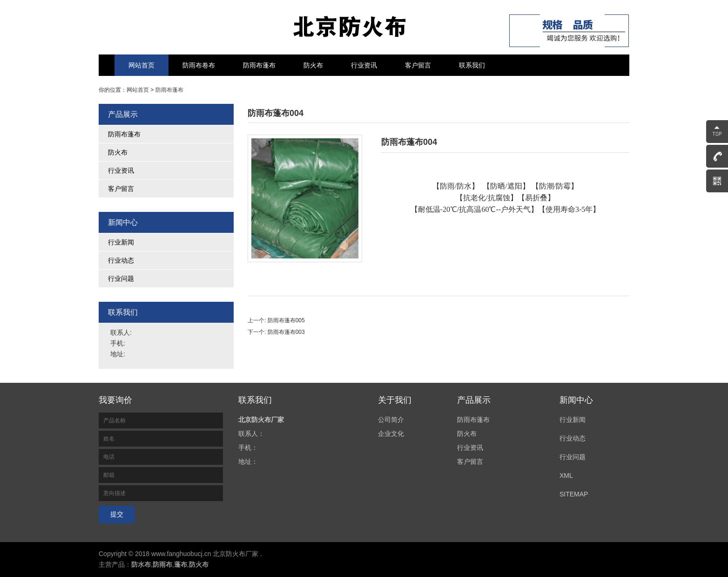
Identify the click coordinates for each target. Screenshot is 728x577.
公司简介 (391, 420)
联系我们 (472, 65)
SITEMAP (574, 494)
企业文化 (391, 434)
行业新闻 (121, 242)
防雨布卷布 (199, 65)
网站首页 (142, 65)
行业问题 (121, 278)
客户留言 (418, 65)
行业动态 (121, 260)
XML (566, 475)
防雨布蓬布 (259, 65)
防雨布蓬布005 (286, 320)
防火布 (313, 65)
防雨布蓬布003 (286, 332)
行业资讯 (364, 65)
